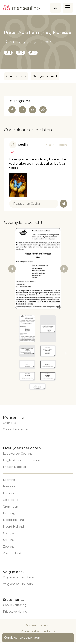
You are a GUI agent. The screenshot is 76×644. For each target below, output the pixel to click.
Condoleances (16, 76)
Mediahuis (48, 631)
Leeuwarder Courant (18, 454)
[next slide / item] (64, 269)
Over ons (9, 423)
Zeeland (9, 547)
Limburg (9, 513)
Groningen (11, 507)
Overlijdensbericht (45, 76)
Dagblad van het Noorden (21, 460)
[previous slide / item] (12, 269)
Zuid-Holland (12, 553)
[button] (27, 329)
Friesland (9, 493)
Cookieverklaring (15, 605)
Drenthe (9, 480)
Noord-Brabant (14, 520)
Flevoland (10, 486)
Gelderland (11, 500)
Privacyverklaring (15, 612)
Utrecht (9, 540)
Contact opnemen (16, 429)
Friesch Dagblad (14, 467)
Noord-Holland (13, 527)
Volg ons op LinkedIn (18, 584)
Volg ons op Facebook (19, 577)
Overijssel (10, 533)
